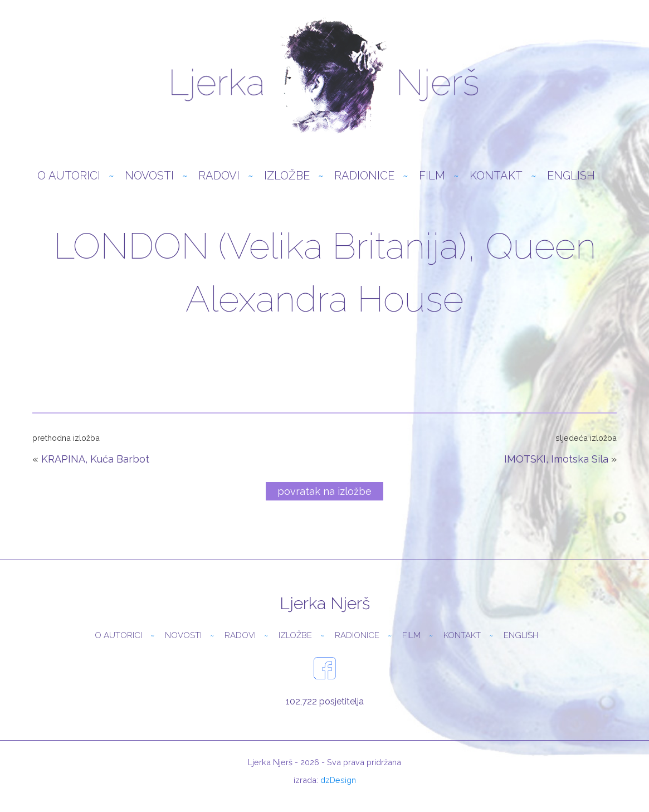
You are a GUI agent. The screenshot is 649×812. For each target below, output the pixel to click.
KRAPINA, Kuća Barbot (95, 461)
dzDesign (338, 782)
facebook (325, 670)
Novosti (149, 178)
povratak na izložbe (324, 493)
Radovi (219, 178)
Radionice (364, 178)
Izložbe (287, 178)
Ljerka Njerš (325, 78)
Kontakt (496, 178)
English (571, 178)
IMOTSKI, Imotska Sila (556, 461)
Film (432, 178)
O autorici (69, 178)
